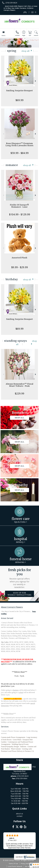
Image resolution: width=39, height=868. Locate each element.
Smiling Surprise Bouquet (20, 91)
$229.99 (19, 393)
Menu (3, 35)
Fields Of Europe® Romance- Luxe (19, 206)
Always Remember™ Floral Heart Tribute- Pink (20, 385)
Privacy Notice (26, 864)
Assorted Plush (19, 258)
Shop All (26, 51)
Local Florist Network (15, 866)
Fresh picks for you (20, 578)
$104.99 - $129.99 (20, 214)
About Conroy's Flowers (12, 607)
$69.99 (19, 100)
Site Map (28, 866)
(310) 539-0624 (11, 3)
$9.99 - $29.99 (20, 267)
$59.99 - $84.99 (20, 153)
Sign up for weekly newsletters (19, 594)
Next (36, 81)
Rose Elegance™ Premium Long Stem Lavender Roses (19, 144)
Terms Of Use (13, 864)
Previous (3, 81)
